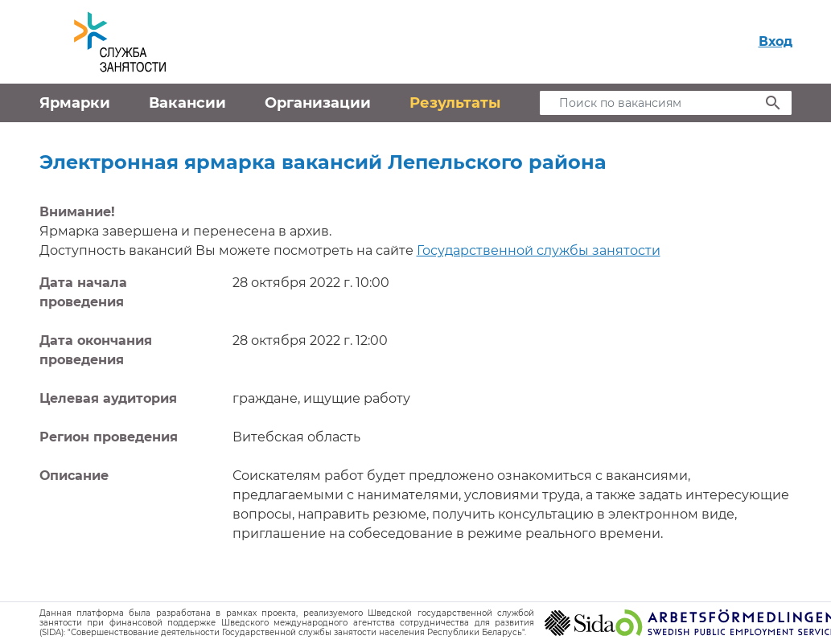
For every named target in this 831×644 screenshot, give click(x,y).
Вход (775, 41)
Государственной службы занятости (539, 250)
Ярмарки (75, 103)
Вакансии (187, 103)
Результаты (455, 103)
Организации (318, 103)
